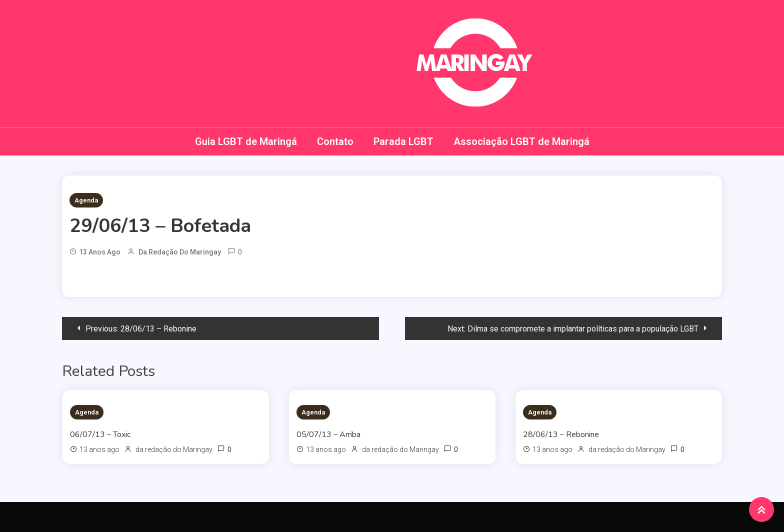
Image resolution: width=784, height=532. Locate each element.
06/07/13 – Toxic (100, 434)
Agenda (86, 200)
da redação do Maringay (180, 252)
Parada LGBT (403, 141)
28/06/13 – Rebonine (561, 434)
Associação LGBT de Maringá (521, 141)
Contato (335, 141)
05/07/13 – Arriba (328, 434)
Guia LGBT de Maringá (246, 141)
